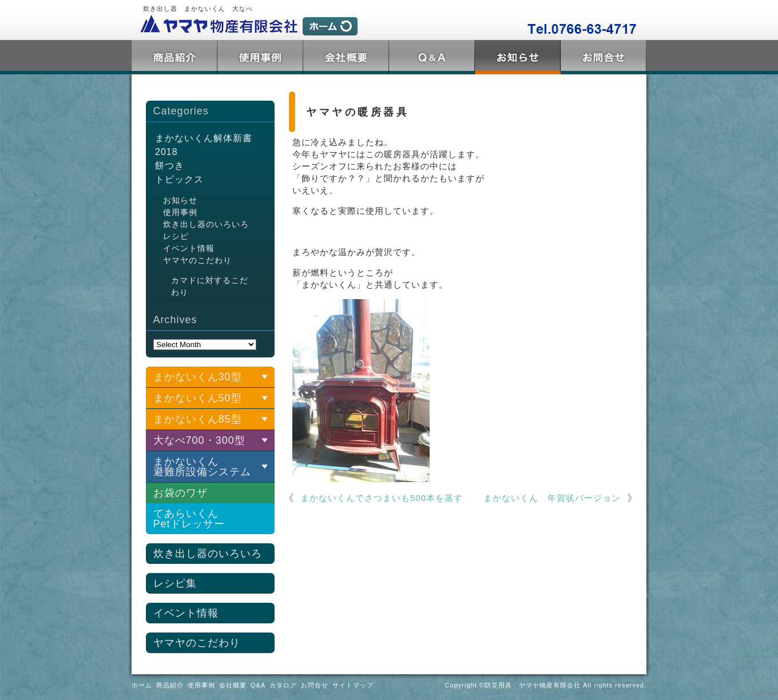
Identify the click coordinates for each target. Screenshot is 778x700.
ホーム (142, 685)
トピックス (518, 57)
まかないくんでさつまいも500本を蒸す (382, 498)
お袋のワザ (180, 493)
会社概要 (346, 57)
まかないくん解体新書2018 (204, 145)
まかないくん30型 (198, 377)
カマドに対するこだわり (210, 286)
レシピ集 (175, 583)
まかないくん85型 (198, 419)
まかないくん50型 (198, 398)
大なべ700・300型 (199, 440)
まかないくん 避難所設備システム (202, 467)
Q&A (432, 57)
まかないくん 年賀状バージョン (552, 498)
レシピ (176, 236)
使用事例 (260, 57)
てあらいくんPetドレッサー (189, 519)
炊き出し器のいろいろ (206, 224)
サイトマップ (353, 685)
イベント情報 (189, 248)
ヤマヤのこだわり (197, 260)
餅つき (170, 166)
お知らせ (180, 200)
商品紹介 (174, 57)
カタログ (283, 685)
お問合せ (604, 57)
